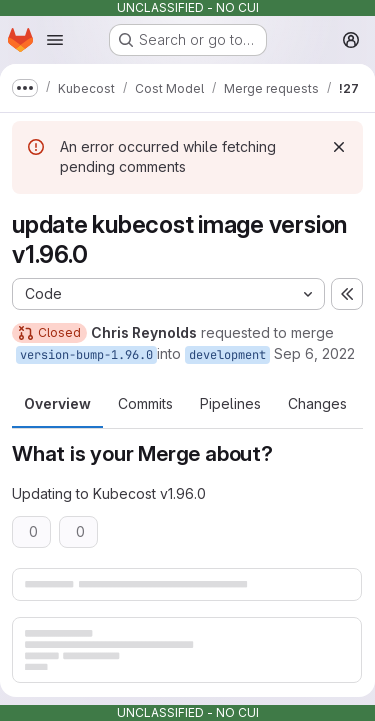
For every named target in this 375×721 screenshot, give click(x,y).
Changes (317, 403)
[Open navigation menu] (55, 40)
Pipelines (230, 403)
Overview (57, 403)
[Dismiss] (339, 147)
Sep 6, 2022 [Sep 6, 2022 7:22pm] (314, 353)
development (227, 355)
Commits (145, 403)
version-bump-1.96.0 (86, 355)
